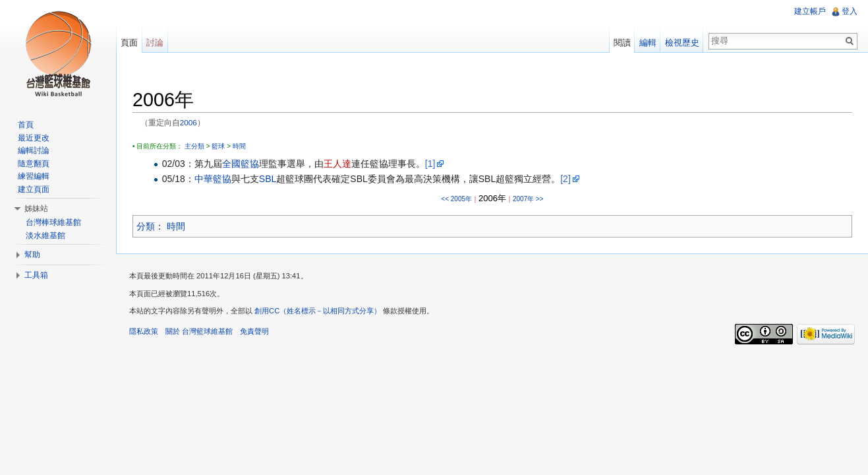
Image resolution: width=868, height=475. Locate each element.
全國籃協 (241, 164)
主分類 (194, 146)
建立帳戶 (810, 11)
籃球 (218, 146)
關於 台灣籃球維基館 (199, 331)
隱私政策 (144, 331)
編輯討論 (34, 150)
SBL (268, 179)
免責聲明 (254, 331)
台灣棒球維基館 (53, 222)
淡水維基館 (45, 236)
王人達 (337, 164)
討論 (155, 43)
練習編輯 (34, 176)
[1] (430, 164)
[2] (565, 179)
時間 (239, 146)
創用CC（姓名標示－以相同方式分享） (318, 311)
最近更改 (34, 138)
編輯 (648, 43)
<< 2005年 (456, 199)
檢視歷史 (682, 43)
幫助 (32, 255)
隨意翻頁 (34, 164)
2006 (188, 122)
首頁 (26, 125)
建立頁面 (34, 189)
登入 (850, 11)
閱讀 (622, 43)
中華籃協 (213, 179)
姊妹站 (36, 208)
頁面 (129, 43)
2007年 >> (528, 199)
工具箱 (36, 275)
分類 (146, 226)
